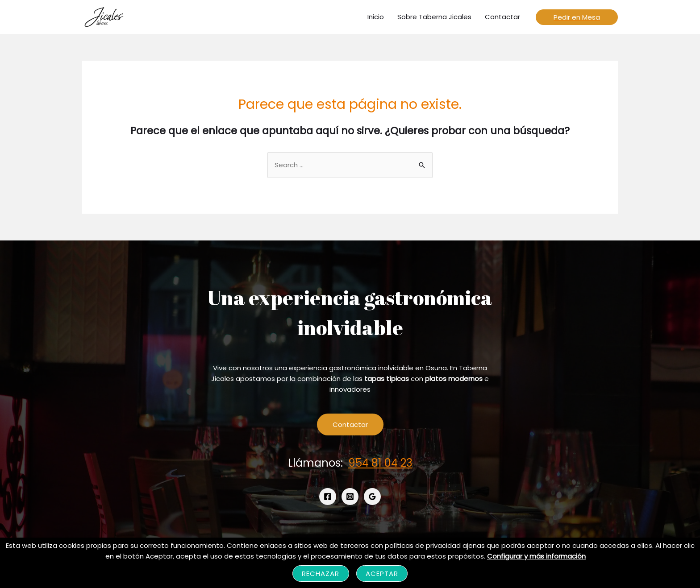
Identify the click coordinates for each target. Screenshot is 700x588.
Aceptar (382, 574)
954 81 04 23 (380, 463)
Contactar (350, 424)
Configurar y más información (536, 556)
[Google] (372, 497)
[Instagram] (350, 497)
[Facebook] (328, 497)
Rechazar (321, 574)
